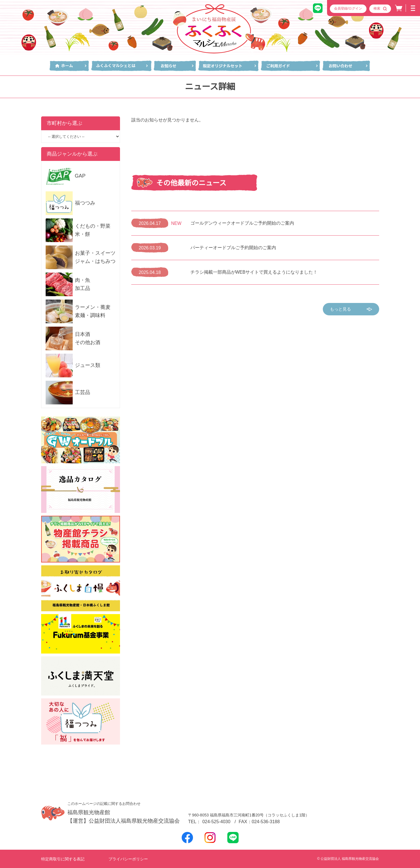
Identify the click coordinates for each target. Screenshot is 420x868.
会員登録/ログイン (348, 8)
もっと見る (351, 309)
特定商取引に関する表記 (63, 859)
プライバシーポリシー (128, 859)
